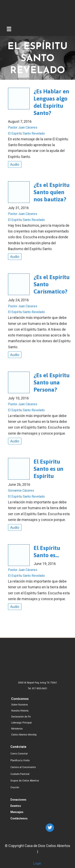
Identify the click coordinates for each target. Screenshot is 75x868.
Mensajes (17, 812)
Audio (15, 164)
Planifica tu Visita (20, 760)
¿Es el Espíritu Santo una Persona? (51, 382)
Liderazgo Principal (21, 723)
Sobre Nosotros (19, 705)
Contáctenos (19, 818)
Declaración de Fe (21, 717)
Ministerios (17, 729)
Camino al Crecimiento (23, 767)
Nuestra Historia (20, 711)
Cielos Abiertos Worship (24, 735)
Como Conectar (19, 754)
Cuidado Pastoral (20, 774)
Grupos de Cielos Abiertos (25, 781)
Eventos (16, 806)
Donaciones (18, 800)
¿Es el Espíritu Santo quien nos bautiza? (51, 192)
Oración (15, 787)
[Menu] (9, 28)
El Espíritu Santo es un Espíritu (48, 469)
